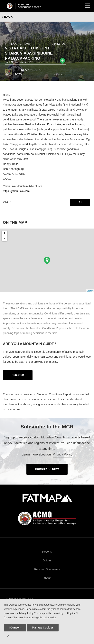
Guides (47, 560)
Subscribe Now (47, 469)
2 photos (59, 44)
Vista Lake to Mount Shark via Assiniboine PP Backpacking (29, 53)
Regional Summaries (47, 569)
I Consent (15, 628)
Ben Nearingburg (28, 70)
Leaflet (90, 291)
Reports (47, 552)
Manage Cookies (43, 628)
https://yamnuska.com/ (17, 191)
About (47, 578)
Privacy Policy (62, 454)
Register (18, 375)
